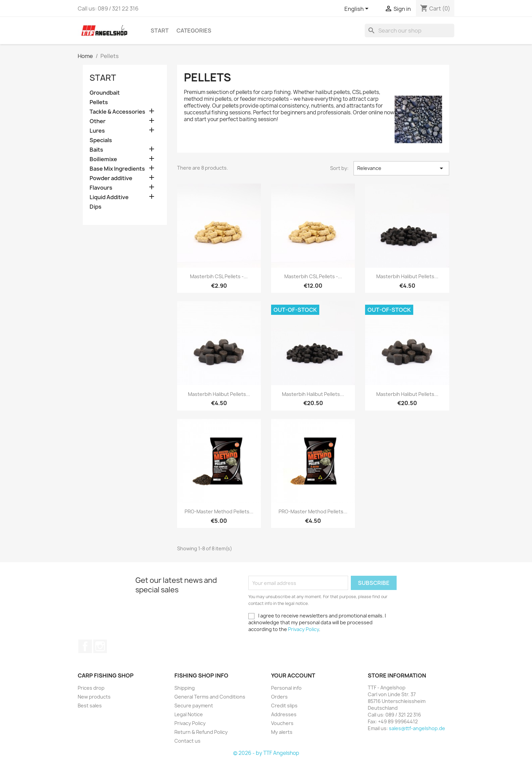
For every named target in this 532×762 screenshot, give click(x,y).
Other (98, 121)
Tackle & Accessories (117, 112)
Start (160, 31)
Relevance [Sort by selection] (401, 168)
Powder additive (111, 178)
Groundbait (105, 93)
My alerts (282, 732)
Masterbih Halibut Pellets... (407, 276)
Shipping (185, 688)
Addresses (284, 714)
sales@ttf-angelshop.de (417, 728)
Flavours (101, 188)
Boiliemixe (103, 159)
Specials (101, 140)
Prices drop (91, 688)
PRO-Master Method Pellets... (219, 511)
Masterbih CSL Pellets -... (219, 276)
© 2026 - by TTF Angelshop (266, 753)
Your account (293, 675)
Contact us (187, 741)
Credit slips (284, 706)
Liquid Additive (109, 197)
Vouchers (282, 723)
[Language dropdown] (358, 9)
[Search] (410, 31)
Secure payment (194, 706)
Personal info (286, 688)
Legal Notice (189, 714)
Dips (96, 207)
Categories (194, 31)
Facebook (85, 646)
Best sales (90, 706)
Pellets (99, 102)
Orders (279, 697)
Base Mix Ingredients (117, 169)
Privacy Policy (303, 629)
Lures (97, 131)
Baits (96, 150)
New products (94, 697)
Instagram (100, 646)
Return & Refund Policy (201, 732)
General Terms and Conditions (210, 697)
